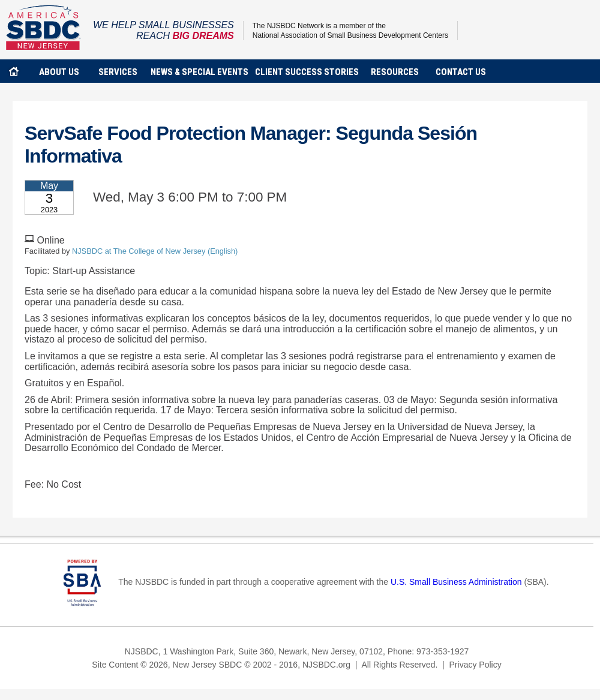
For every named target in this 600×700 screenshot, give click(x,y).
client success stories (307, 72)
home (14, 71)
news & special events (199, 72)
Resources (395, 72)
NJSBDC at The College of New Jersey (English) (155, 251)
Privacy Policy (475, 665)
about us (59, 72)
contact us (461, 72)
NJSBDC (43, 27)
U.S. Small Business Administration (456, 582)
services (118, 72)
